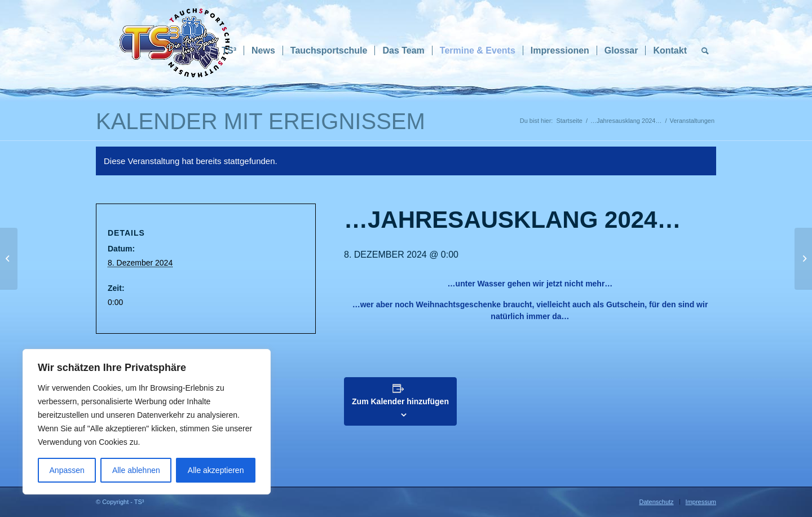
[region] (147, 422)
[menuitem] (229, 51)
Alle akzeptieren (216, 470)
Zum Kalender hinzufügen (400, 401)
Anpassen (67, 470)
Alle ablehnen (136, 470)
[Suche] (705, 51)
